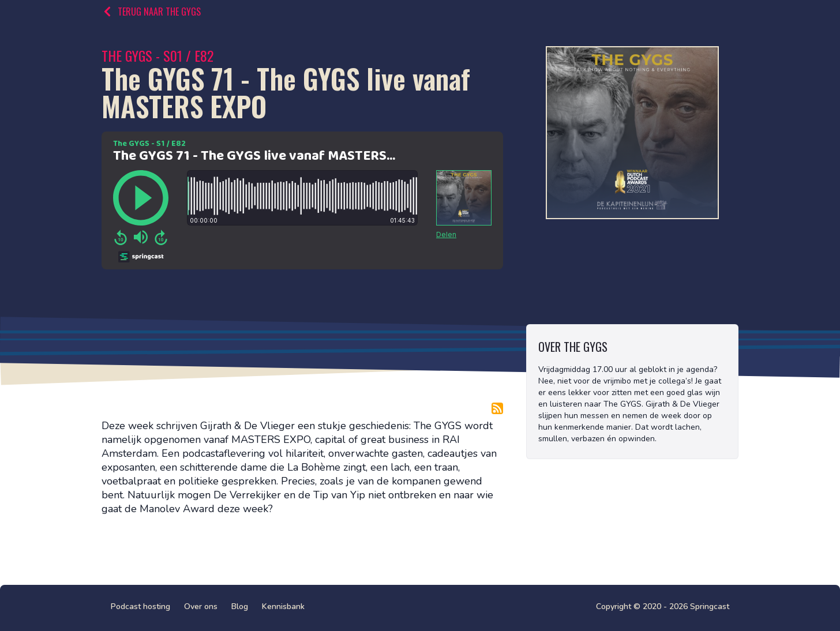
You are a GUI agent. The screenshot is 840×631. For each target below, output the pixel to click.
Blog (240, 606)
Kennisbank (283, 606)
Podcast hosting (140, 606)
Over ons (201, 606)
